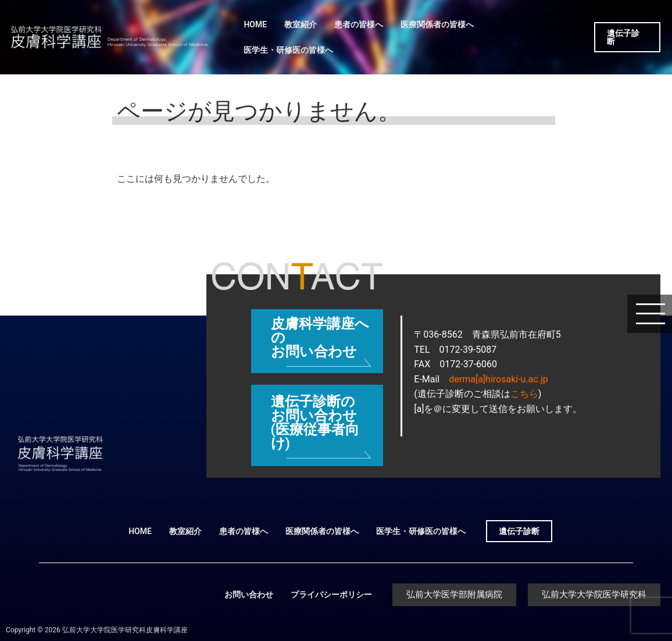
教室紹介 (301, 24)
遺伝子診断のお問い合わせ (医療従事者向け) (315, 422)
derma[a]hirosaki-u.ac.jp (498, 379)
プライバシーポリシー (331, 595)
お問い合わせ (249, 595)
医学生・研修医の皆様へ (288, 50)
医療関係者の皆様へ (437, 24)
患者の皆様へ (359, 24)
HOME (255, 24)
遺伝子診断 (623, 37)
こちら (524, 394)
